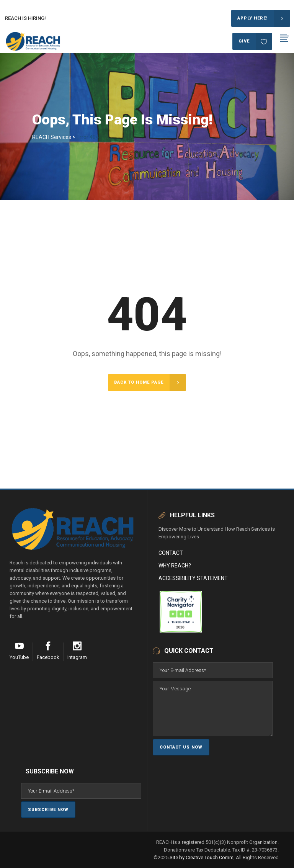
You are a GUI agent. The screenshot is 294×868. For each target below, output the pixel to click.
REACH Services (52, 137)
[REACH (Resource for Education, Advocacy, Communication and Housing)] (159, 631)
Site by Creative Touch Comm (202, 857)
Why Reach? (175, 566)
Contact (171, 553)
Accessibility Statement (193, 578)
